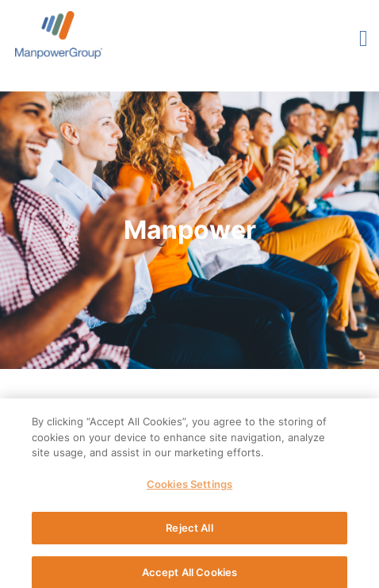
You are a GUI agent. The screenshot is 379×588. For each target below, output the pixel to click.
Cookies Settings (189, 488)
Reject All (189, 532)
